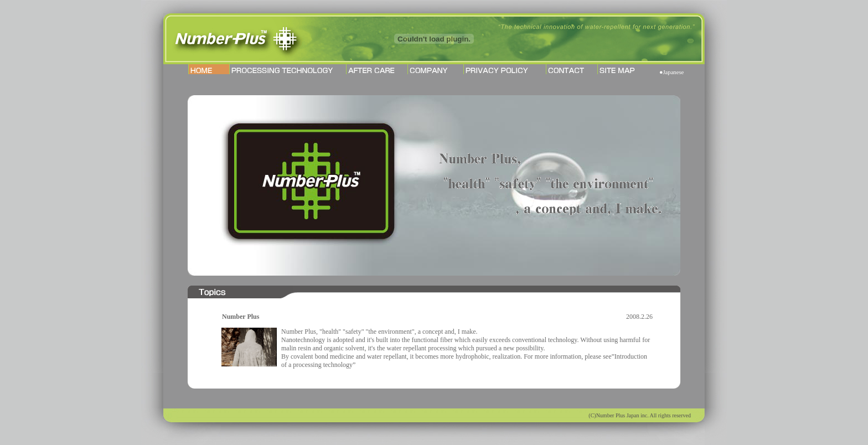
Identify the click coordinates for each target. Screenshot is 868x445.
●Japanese (671, 72)
